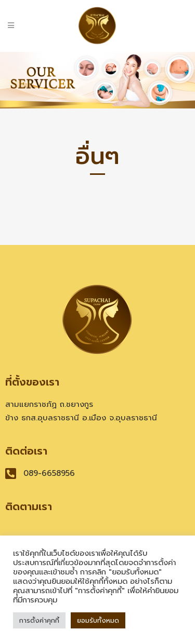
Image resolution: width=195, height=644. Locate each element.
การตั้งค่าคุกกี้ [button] (39, 620)
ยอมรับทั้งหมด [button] (98, 620)
